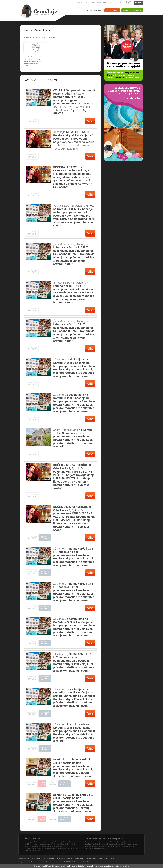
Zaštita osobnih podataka (64, 858)
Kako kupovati (23, 858)
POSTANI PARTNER (99, 3)
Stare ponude (103, 858)
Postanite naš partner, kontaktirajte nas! (104, 839)
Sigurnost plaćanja (48, 858)
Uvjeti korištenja (35, 858)
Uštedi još (45, 537)
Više (90, 121)
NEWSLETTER (116, 3)
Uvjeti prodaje (79, 858)
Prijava (139, 3)
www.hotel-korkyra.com (31, 64)
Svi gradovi (96, 10)
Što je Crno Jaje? (33, 839)
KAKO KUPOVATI (82, 3)
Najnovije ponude (132, 10)
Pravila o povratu (91, 858)
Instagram (130, 3)
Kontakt (112, 858)
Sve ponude (112, 10)
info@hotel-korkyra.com (31, 66)
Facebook (126, 3)
